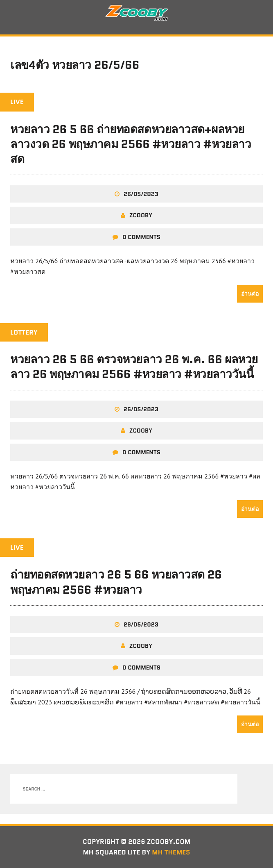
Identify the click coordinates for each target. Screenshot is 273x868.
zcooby (141, 215)
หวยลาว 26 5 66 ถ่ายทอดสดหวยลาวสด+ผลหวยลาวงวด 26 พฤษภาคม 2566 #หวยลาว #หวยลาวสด (131, 144)
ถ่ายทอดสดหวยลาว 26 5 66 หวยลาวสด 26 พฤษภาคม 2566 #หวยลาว (116, 582)
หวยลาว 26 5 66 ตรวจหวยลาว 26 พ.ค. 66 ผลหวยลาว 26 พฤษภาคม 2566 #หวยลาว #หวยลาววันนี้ (134, 367)
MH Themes (171, 852)
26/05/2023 (141, 194)
